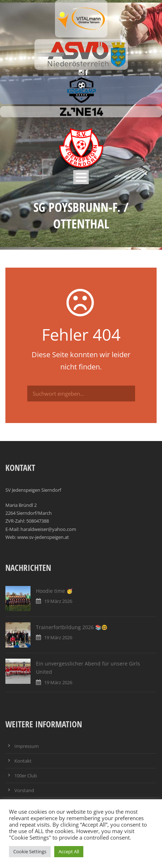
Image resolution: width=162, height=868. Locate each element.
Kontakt (23, 761)
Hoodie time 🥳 (54, 591)
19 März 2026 (58, 601)
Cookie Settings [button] (30, 851)
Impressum (27, 746)
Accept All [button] (69, 851)
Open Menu (81, 177)
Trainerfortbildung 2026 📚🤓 (72, 627)
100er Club (26, 776)
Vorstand (24, 790)
